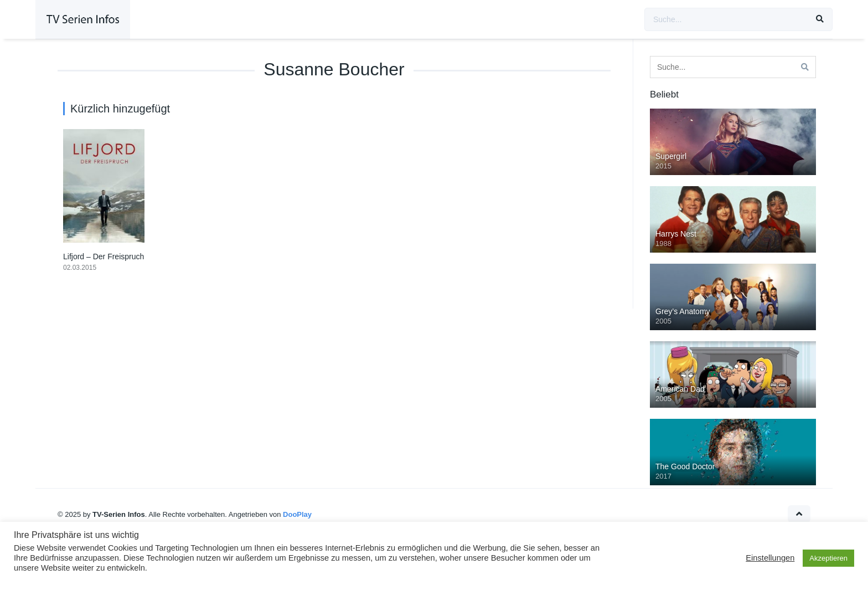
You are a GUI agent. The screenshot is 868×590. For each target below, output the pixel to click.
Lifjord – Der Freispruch (104, 256)
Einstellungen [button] (770, 558)
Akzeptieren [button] (828, 558)
